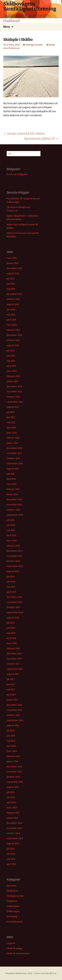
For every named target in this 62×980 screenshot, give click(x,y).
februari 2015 (13, 813)
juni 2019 (11, 582)
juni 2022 (11, 417)
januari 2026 (12, 263)
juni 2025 (11, 284)
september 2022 (15, 402)
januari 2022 (12, 443)
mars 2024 (12, 325)
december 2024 (14, 294)
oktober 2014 (13, 833)
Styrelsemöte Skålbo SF (41, 138)
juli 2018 (10, 623)
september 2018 (15, 612)
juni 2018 (11, 628)
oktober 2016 (13, 715)
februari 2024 (13, 330)
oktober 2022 (13, 397)
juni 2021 (11, 474)
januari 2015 (12, 818)
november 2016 (14, 710)
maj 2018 (11, 633)
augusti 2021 (13, 469)
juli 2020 (10, 520)
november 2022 (14, 392)
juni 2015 (11, 797)
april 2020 (11, 535)
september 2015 (15, 782)
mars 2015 (12, 808)
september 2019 (15, 566)
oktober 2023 (13, 340)
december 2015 (14, 766)
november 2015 (14, 772)
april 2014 (11, 864)
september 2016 (15, 720)
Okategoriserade (34, 45)
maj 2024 (11, 314)
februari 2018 (13, 648)
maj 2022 (11, 422)
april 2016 (11, 746)
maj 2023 (11, 361)
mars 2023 (12, 371)
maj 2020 (11, 530)
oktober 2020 (13, 510)
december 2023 (14, 335)
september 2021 (15, 463)
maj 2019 (11, 587)
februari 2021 (13, 489)
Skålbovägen (13, 911)
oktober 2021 (13, 458)
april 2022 (11, 427)
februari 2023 (13, 376)
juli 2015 (10, 792)
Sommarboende (15, 922)
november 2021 (14, 453)
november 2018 (14, 602)
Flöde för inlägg (14, 948)
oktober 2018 (13, 607)
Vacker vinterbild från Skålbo (24, 133)
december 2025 (14, 268)
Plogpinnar (12, 901)
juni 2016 (11, 736)
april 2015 (11, 802)
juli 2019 (10, 576)
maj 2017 (11, 689)
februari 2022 (13, 438)
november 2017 (14, 659)
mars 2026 (12, 258)
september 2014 (15, 838)
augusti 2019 (13, 571)
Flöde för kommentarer (18, 953)
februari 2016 (13, 756)
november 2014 (14, 828)
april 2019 (11, 592)
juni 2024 (11, 309)
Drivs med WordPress (46, 973)
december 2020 (14, 499)
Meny (7, 27)
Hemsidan (11, 886)
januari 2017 (12, 700)
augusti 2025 (13, 273)
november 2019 (14, 556)
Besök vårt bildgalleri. (17, 174)
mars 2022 (12, 433)
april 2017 (11, 695)
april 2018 (11, 638)
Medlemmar (12, 891)
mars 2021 (12, 484)
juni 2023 (11, 356)
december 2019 (14, 551)
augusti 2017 (13, 674)
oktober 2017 (13, 664)
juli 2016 (10, 730)
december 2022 (14, 386)
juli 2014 (10, 849)
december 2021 (14, 448)
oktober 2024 (13, 299)
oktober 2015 (13, 777)
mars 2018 (12, 643)
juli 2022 (10, 412)
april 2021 (11, 479)
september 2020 (15, 515)
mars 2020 (12, 540)
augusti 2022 (13, 407)
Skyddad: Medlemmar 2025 (19, 973)
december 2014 (14, 823)
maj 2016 (11, 741)
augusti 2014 (13, 843)
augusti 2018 (13, 617)
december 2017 (14, 653)
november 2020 (14, 504)
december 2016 (14, 705)
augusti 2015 (13, 787)
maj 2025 (11, 289)
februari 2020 (13, 546)
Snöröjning (12, 916)
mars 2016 (12, 751)
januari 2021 (12, 494)
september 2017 (15, 669)
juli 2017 (10, 679)
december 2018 (14, 597)
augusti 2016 (13, 725)
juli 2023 (10, 350)
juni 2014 (11, 854)
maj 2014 (11, 859)
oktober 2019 (13, 561)
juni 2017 (11, 684)
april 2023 (11, 366)
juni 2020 (11, 525)
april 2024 (11, 320)
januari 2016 (12, 761)
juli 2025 (10, 279)
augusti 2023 (13, 345)
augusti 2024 (13, 304)
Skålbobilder (13, 906)
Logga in (11, 943)
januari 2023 (12, 381)
